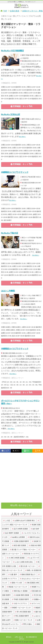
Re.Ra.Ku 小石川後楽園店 (12, 51)
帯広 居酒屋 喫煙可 (22, 616)
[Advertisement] (21, 478)
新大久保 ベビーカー (28, 566)
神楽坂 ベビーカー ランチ (18, 587)
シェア (5, 451)
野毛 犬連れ (28, 624)
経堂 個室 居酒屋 (20, 545)
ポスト (16, 451)
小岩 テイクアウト (20, 603)
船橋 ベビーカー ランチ (24, 620)
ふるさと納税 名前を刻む (24, 562)
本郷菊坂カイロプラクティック (15, 172)
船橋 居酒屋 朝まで (28, 574)
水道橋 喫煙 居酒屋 (22, 595)
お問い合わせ (19, 637)
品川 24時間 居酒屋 (21, 529)
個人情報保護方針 (32, 637)
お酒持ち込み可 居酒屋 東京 (25, 520)
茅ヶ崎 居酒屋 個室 (24, 612)
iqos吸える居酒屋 (19, 537)
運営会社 (9, 637)
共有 (38, 451)
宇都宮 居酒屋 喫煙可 (21, 599)
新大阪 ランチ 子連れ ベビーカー (24, 550)
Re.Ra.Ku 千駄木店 (10, 233)
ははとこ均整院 (8, 291)
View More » (22, 137)
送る (27, 451)
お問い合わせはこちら (22, 505)
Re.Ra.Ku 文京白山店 (11, 115)
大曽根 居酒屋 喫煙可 (21, 541)
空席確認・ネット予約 (22, 106)
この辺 (7, 520)
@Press (22, 639)
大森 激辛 (14, 574)
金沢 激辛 (36, 529)
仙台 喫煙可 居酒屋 (12, 533)
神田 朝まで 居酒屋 (21, 591)
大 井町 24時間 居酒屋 (17, 558)
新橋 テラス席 (17, 583)
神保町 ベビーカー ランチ (21, 608)
